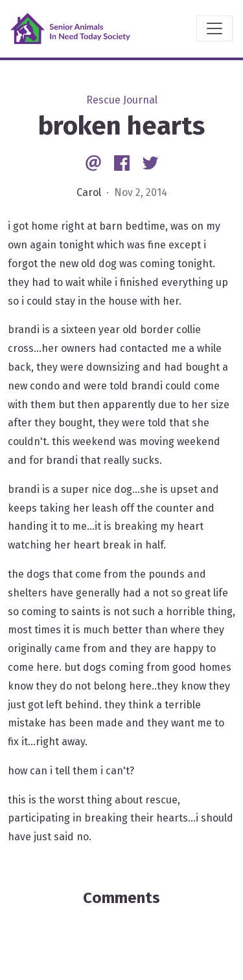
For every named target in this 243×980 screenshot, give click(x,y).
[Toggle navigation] (214, 28)
